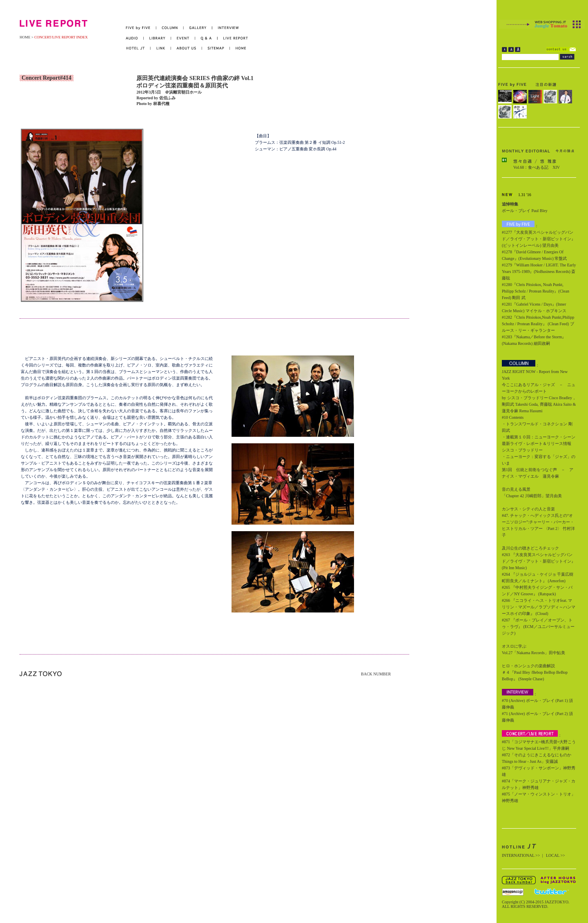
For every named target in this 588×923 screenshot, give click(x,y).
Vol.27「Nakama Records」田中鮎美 (533, 653)
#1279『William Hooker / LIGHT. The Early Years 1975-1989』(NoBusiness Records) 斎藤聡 (539, 272)
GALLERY (198, 28)
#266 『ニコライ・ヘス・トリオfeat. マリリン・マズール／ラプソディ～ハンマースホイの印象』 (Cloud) (539, 607)
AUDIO (135, 38)
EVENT (183, 38)
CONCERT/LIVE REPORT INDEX (61, 37)
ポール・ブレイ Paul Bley (525, 211)
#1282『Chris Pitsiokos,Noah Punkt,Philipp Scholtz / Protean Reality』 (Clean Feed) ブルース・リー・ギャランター (538, 324)
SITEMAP (216, 48)
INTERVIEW (226, 28)
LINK (161, 48)
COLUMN (170, 28)
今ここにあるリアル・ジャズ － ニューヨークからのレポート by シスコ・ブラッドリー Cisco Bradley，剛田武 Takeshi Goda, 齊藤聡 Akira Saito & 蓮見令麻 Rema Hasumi (539, 398)
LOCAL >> (556, 855)
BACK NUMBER (376, 674)
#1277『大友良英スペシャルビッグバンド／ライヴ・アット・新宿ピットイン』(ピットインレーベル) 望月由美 (539, 239)
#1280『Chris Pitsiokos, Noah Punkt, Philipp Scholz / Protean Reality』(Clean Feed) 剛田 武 (536, 291)
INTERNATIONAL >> (521, 855)
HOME (25, 37)
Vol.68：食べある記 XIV (537, 167)
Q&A (206, 38)
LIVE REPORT (233, 38)
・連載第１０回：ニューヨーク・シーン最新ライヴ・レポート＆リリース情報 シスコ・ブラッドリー (539, 444)
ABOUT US (187, 48)
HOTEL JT (138, 48)
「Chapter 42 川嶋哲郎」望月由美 (532, 496)
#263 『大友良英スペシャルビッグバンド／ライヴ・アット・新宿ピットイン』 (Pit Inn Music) (539, 561)
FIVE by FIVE (141, 28)
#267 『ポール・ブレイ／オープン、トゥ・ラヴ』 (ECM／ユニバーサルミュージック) (538, 627)
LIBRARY (157, 38)
